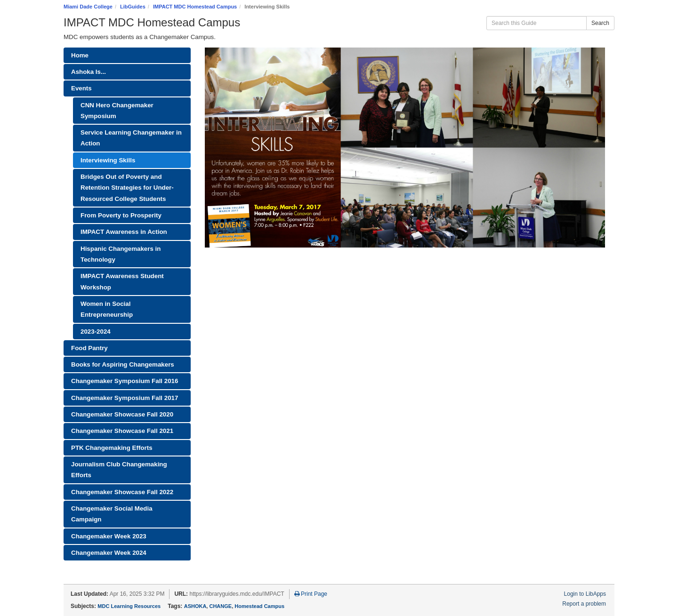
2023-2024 (96, 332)
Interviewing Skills (108, 160)
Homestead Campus (259, 606)
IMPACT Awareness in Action (124, 232)
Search (600, 23)
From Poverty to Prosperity (121, 215)
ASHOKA (195, 606)
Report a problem (584, 604)
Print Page (311, 594)
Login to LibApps (585, 594)
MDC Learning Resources (129, 606)
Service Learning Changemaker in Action (131, 138)
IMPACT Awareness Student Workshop (122, 281)
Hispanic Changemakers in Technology (121, 254)
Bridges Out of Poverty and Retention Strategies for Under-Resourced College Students (127, 188)
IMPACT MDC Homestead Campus (195, 7)
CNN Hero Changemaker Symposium (117, 111)
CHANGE (220, 606)
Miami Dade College (88, 7)
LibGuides (133, 7)
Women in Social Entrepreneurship (107, 309)
